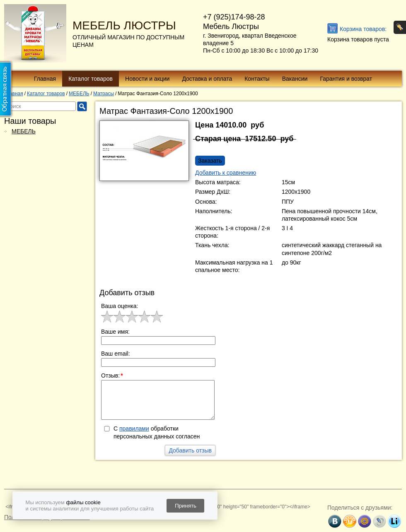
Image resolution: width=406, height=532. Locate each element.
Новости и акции (147, 79)
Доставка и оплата (207, 79)
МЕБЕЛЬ (24, 131)
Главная (45, 79)
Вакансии (295, 79)
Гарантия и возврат (346, 79)
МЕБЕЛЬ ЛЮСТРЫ (124, 25)
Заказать (210, 161)
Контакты (257, 79)
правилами (134, 428)
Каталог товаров (91, 79)
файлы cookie (83, 502)
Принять (186, 506)
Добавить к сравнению (226, 173)
